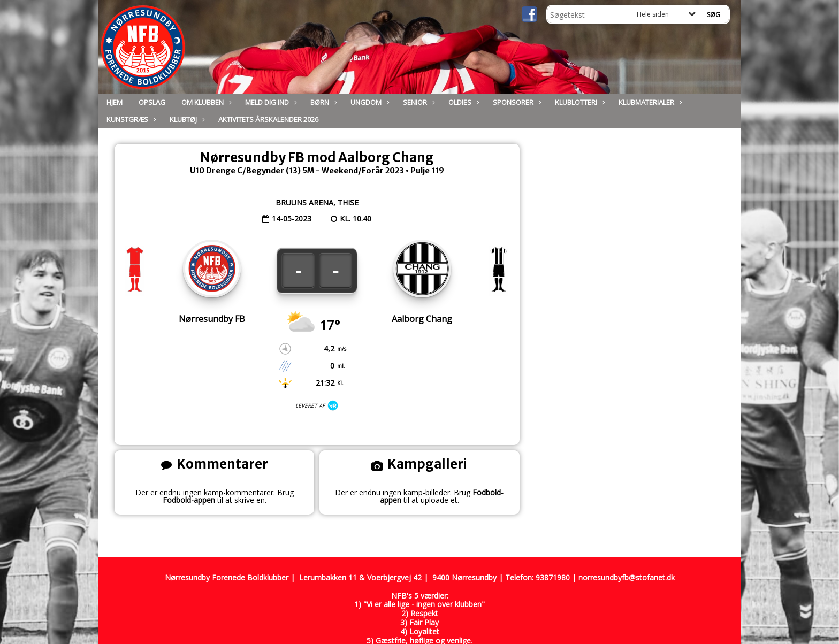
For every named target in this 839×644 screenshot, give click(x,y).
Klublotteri (579, 102)
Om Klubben (205, 102)
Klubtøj (186, 119)
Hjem (115, 102)
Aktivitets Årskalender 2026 (268, 119)
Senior (418, 102)
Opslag (152, 102)
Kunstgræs (130, 119)
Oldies (463, 102)
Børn (322, 102)
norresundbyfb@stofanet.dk (627, 577)
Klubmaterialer (649, 102)
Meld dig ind (270, 102)
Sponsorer (516, 102)
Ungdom (369, 102)
